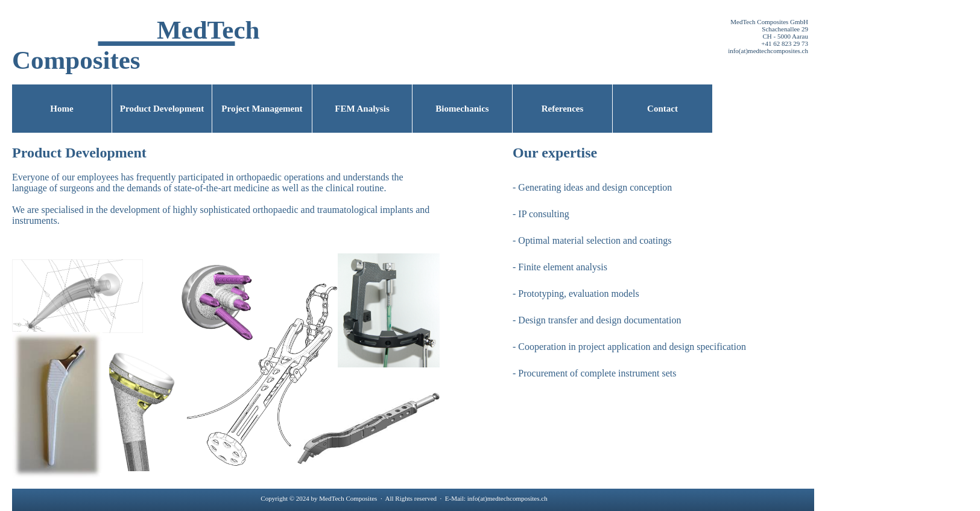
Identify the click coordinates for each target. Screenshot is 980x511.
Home (62, 109)
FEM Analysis (362, 109)
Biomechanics (462, 109)
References (563, 109)
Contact (662, 109)
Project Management (262, 109)
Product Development (162, 109)
